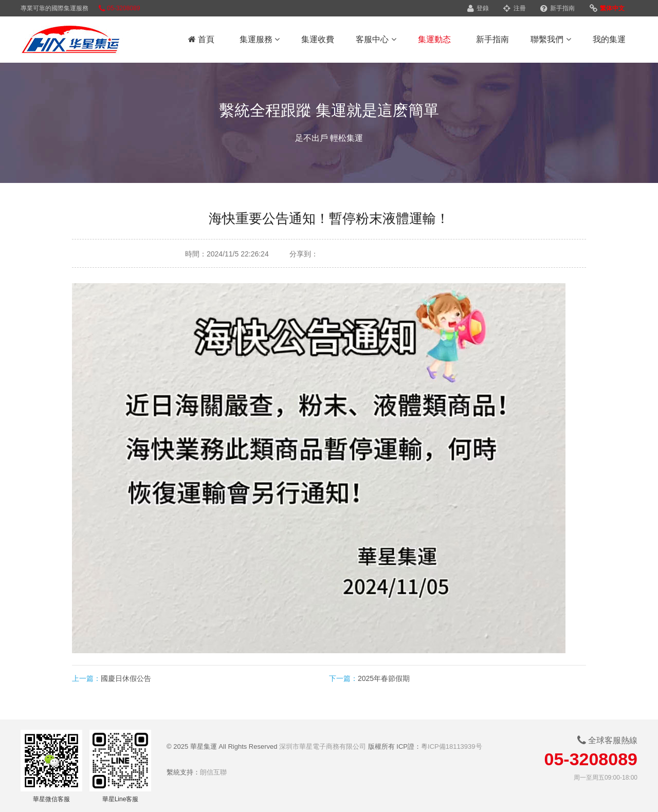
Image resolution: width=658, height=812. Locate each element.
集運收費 (318, 39)
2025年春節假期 (384, 678)
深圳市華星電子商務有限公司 (323, 746)
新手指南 (558, 8)
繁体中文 (607, 8)
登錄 (478, 8)
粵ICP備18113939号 (452, 746)
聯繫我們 (551, 39)
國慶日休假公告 (126, 678)
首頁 (201, 39)
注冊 (514, 8)
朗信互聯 (213, 772)
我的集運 (609, 39)
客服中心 (376, 39)
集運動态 (434, 39)
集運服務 (260, 39)
